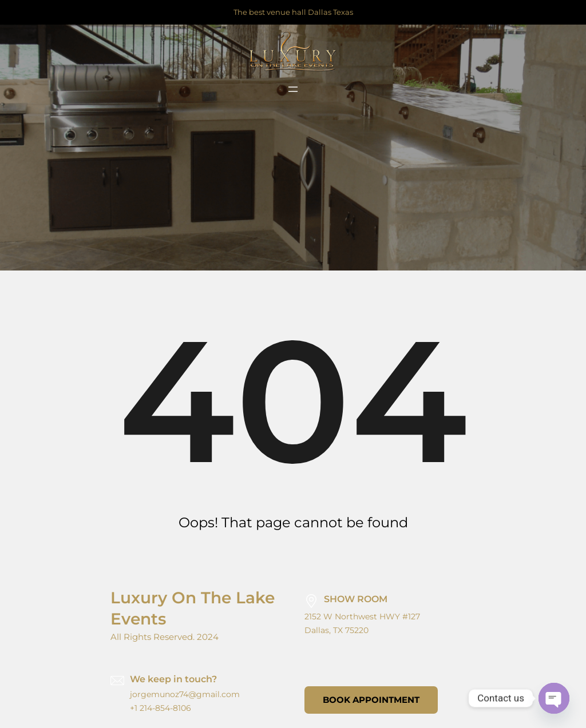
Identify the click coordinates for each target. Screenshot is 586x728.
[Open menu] (293, 89)
